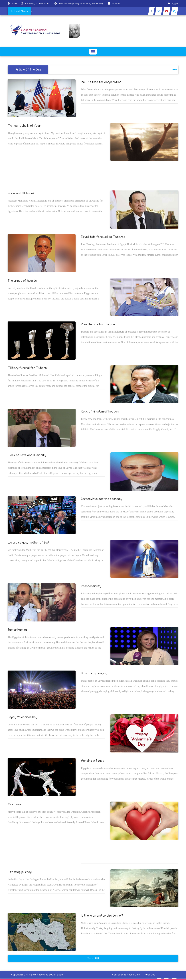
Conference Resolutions (126, 975)
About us (150, 975)
